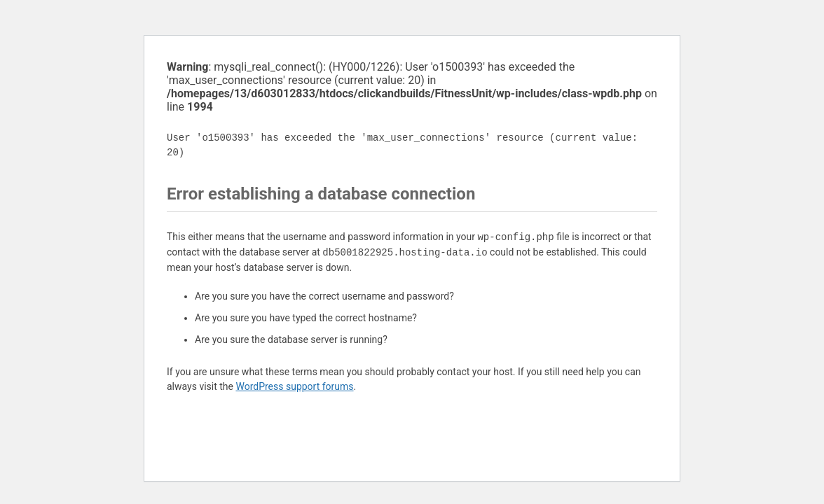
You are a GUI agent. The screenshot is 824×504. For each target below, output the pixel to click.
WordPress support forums (294, 386)
